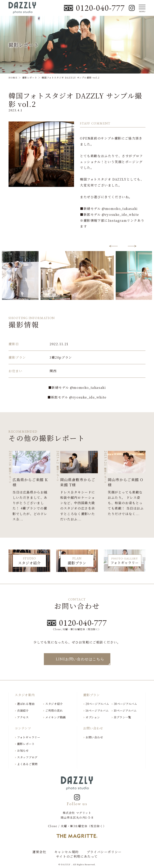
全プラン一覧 (122, 717)
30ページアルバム (125, 704)
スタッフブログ (27, 757)
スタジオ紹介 (54, 704)
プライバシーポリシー (104, 852)
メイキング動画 (55, 717)
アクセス (23, 717)
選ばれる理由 (26, 704)
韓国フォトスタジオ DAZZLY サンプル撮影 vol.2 (75, 100)
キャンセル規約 (67, 852)
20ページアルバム (97, 704)
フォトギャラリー (29, 737)
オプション (93, 717)
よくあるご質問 (27, 764)
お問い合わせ (94, 737)
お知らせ (23, 750)
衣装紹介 (23, 710)
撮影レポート (26, 744)
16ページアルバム (97, 710)
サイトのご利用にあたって (77, 857)
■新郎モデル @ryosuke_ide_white (77, 397)
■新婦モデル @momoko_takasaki (77, 388)
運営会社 (39, 852)
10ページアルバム (125, 710)
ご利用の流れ (54, 710)
